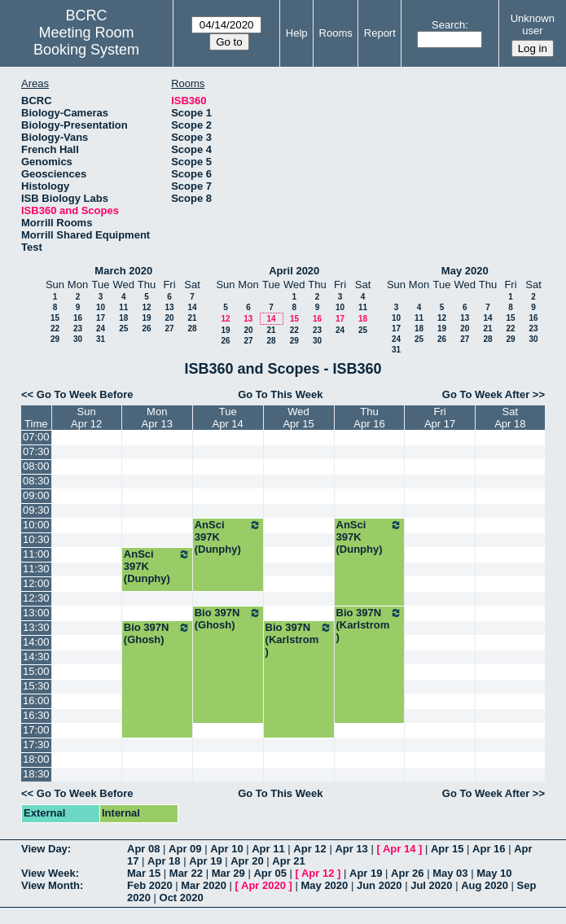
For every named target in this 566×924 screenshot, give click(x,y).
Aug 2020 (485, 885)
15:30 (36, 686)
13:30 (36, 627)
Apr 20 (247, 861)
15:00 (36, 671)
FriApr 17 (440, 418)
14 (192, 307)
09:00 (36, 495)
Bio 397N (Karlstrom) (370, 625)
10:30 (36, 539)
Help (297, 33)
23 (78, 328)
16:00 (36, 701)
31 (101, 339)
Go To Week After (486, 394)
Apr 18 (164, 861)
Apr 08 (143, 849)
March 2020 (123, 271)
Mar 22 (186, 873)
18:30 (36, 774)
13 (169, 307)
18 (123, 318)
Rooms (336, 33)
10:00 (36, 525)
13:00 (36, 613)
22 (55, 328)
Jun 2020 (380, 885)
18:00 (36, 759)
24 (101, 328)
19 (146, 318)
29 (55, 339)
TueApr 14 (228, 418)
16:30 (36, 715)
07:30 (36, 451)
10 (101, 307)
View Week (48, 873)
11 (123, 307)
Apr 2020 (263, 885)
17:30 (36, 744)
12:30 (36, 598)
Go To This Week (280, 394)
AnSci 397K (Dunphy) (228, 537)
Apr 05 (270, 873)
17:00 (36, 730)
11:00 (36, 554)
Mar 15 (144, 873)
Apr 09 (185, 849)
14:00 (36, 642)
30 (78, 339)
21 (192, 318)
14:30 (36, 657)
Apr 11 (268, 849)
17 (101, 318)
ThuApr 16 (369, 418)
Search (448, 25)
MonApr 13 (157, 418)
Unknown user (533, 24)
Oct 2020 (182, 898)
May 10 (494, 873)
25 (123, 328)
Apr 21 (288, 861)
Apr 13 (351, 849)
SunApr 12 (86, 418)
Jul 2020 (431, 885)
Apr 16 (489, 849)
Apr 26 (407, 873)
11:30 (36, 569)
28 (192, 328)
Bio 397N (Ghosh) (228, 619)
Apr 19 (205, 861)
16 (78, 318)
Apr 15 (447, 849)
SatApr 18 (510, 418)
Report (380, 33)
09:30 (36, 510)
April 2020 (294, 271)
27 (169, 328)
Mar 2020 (204, 885)
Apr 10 (226, 849)
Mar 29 (228, 873)
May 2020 (465, 271)
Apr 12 (309, 849)
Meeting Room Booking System (86, 41)
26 (146, 328)
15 (55, 318)
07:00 (36, 437)
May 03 (450, 873)
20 (169, 318)
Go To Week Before (85, 394)
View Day (44, 849)
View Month (50, 885)
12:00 (36, 583)
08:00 (36, 466)
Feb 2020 (150, 885)
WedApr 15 (298, 418)
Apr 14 (399, 849)
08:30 (36, 481)
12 (146, 307)
